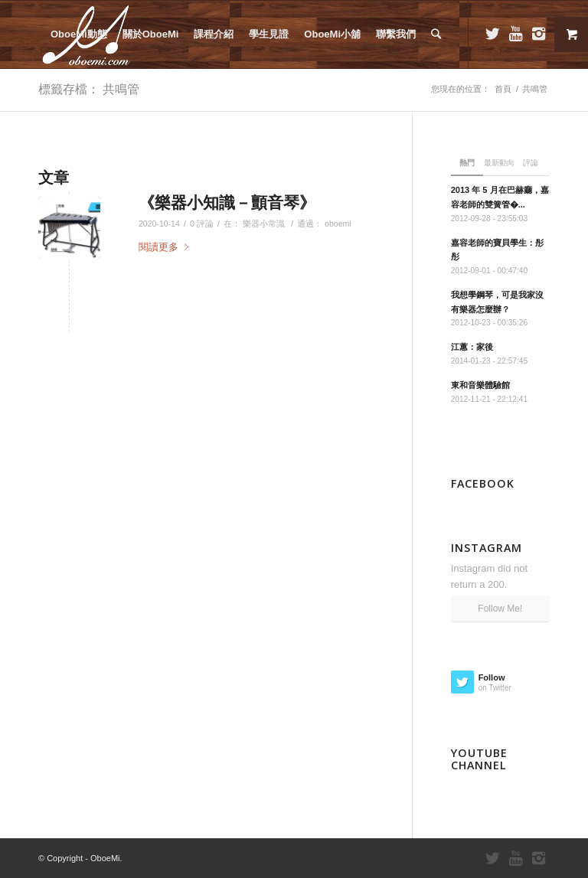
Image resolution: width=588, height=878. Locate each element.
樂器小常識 (264, 224)
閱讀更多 (167, 247)
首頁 (503, 89)
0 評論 (202, 224)
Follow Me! (500, 609)
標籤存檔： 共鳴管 (89, 89)
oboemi (338, 224)
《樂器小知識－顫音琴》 (227, 202)
